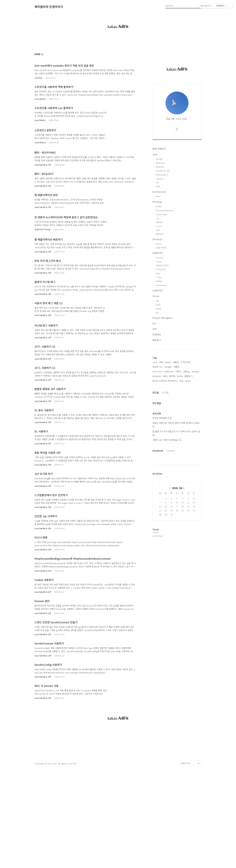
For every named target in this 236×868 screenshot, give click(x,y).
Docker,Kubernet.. (165, 256)
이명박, (178, 417)
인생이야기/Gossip (42, 275)
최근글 (156, 438)
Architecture (159, 238)
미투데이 (157, 380)
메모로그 (157, 386)
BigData (160, 280)
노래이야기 (158, 336)
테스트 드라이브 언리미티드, (165, 427)
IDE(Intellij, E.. (163, 220)
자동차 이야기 (162, 311)
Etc (158, 228)
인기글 (165, 438)
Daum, (188, 427)
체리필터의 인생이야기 (49, 7)
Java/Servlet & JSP (43, 210)
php (158, 276)
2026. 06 (177, 534)
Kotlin (159, 252)
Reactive (160, 209)
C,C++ (159, 272)
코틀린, (176, 408)
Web (158, 350)
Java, (155, 408)
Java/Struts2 (40, 145)
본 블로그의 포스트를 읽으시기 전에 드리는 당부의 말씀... (176, 479)
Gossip (159, 303)
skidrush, (157, 422)
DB (157, 347)
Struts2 (160, 224)
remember (161, 331)
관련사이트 (186, 855)
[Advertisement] (118, 61)
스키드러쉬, (186, 408)
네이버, (172, 422)
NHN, (165, 422)
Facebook (158, 496)
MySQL (159, 268)
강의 (158, 232)
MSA (158, 242)
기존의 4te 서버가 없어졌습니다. (167, 486)
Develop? (157, 285)
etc (158, 264)
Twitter (171, 496)
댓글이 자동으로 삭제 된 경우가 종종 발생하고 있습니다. (176, 471)
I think (159, 307)
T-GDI (159, 323)
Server (156, 342)
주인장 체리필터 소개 (162, 464)
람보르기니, (158, 413)
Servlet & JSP (163, 217)
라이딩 (159, 327)
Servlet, (196, 417)
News (159, 290)
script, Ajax (162, 260)
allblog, (187, 417)
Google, (168, 413)
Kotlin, (180, 422)
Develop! (157, 248)
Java (155, 200)
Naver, (168, 408)
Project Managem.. (163, 364)
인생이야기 (158, 299)
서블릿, (177, 413)
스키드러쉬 (161, 315)
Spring (159, 205)
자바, (161, 408)
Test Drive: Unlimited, (163, 417)
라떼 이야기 (161, 294)
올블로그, (189, 422)
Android (160, 213)
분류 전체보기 (159, 195)
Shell (158, 354)
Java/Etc (38, 124)
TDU (158, 319)
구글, (182, 427)
